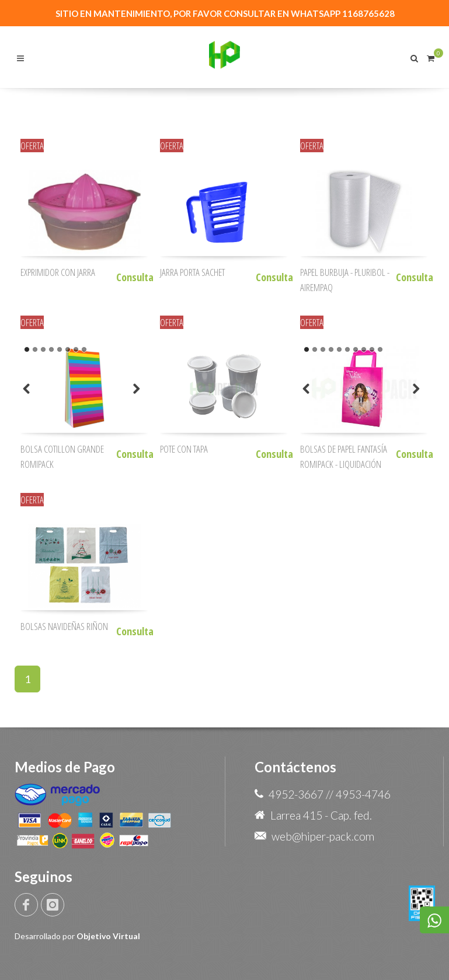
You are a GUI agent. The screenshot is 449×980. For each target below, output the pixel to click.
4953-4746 (363, 794)
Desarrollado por (77, 936)
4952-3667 (296, 794)
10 (380, 349)
